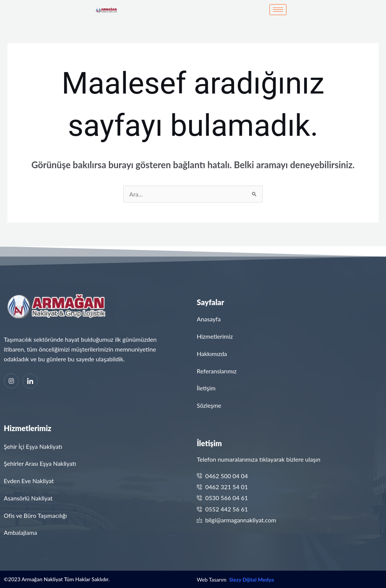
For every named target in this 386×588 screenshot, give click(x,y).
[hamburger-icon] (278, 10)
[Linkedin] (30, 381)
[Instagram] (11, 381)
